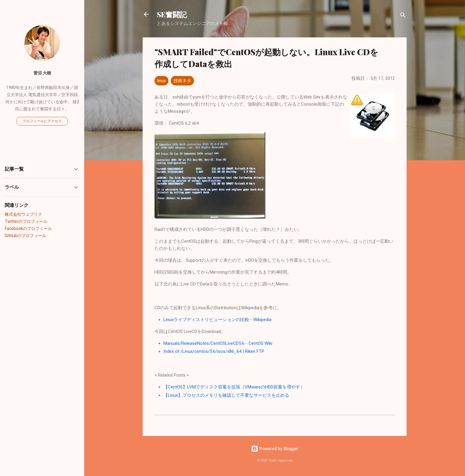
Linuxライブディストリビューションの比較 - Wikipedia (217, 320)
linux (161, 81)
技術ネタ (182, 81)
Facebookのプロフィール (28, 229)
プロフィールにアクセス (42, 121)
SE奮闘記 (172, 14)
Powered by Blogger (275, 449)
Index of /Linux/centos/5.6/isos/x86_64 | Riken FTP (214, 351)
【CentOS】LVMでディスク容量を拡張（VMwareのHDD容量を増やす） (234, 387)
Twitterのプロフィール (26, 221)
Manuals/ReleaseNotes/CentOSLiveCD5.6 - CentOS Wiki (218, 343)
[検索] (403, 16)
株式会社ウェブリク (23, 214)
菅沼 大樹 (42, 73)
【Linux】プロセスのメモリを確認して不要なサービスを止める (226, 395)
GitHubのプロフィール (26, 236)
